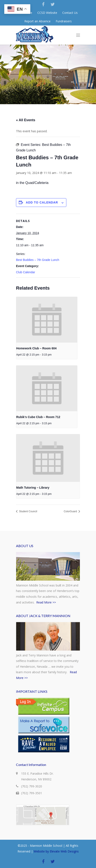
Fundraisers (64, 21)
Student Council (28, 511)
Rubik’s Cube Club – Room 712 (38, 417)
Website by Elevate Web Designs (56, 851)
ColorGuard (71, 511)
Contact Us (70, 13)
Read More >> (46, 602)
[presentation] (47, 320)
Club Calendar (26, 272)
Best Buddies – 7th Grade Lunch (38, 260)
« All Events (26, 120)
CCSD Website (47, 13)
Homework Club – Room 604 (36, 348)
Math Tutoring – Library (33, 488)
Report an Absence (37, 21)
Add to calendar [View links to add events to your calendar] (42, 202)
